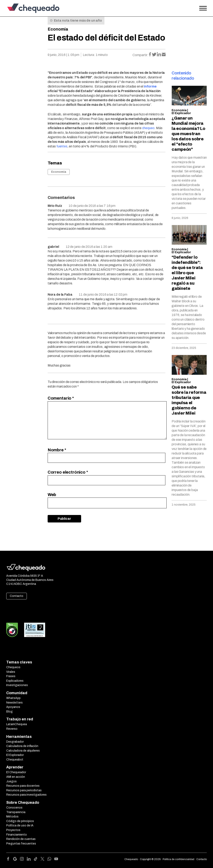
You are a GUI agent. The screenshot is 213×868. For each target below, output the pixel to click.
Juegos (11, 781)
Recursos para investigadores (26, 795)
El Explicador (181, 113)
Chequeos (13, 667)
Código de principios (20, 821)
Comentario (61, 398)
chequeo (148, 128)
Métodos (12, 817)
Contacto (17, 596)
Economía (58, 29)
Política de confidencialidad (178, 859)
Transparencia (16, 812)
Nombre (57, 450)
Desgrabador (15, 742)
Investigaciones (17, 685)
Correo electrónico (68, 472)
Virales (11, 672)
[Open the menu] (203, 8)
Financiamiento (17, 835)
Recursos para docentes (23, 786)
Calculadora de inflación (22, 746)
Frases (11, 676)
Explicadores (15, 681)
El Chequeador (16, 772)
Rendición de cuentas (21, 839)
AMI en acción (16, 777)
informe (150, 86)
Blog (9, 712)
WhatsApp (13, 698)
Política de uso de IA (20, 825)
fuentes (62, 146)
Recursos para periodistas (24, 790)
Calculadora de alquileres (23, 751)
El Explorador (15, 755)
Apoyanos (13, 707)
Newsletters (14, 703)
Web (52, 495)
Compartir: (140, 55)
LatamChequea (17, 724)
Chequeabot (15, 760)
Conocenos (14, 808)
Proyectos (13, 830)
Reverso (12, 729)
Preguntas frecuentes (21, 844)
